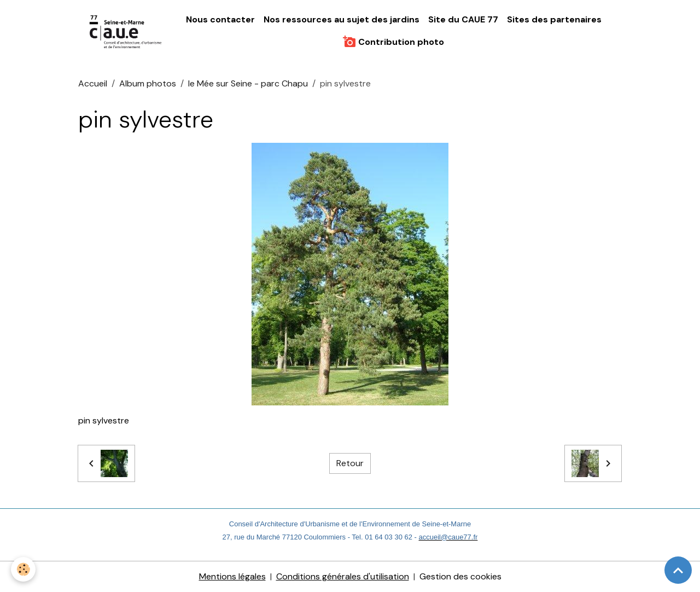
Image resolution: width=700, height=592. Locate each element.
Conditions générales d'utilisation (343, 576)
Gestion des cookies (460, 576)
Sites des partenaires (554, 19)
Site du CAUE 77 (463, 19)
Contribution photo (393, 42)
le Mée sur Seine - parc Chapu (248, 83)
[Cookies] (23, 569)
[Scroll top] (678, 570)
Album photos (148, 83)
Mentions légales (232, 576)
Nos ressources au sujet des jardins (342, 19)
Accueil (93, 83)
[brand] (126, 31)
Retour (350, 463)
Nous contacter (220, 19)
